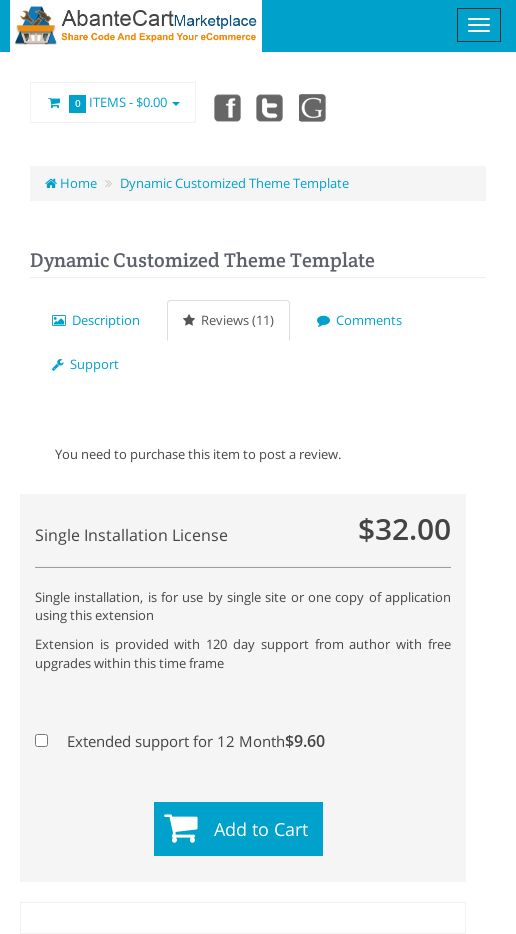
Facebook (226, 107)
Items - (113, 103)
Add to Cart (261, 829)
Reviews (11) (228, 320)
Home (71, 183)
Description (96, 320)
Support (85, 364)
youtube (314, 107)
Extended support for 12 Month (180, 741)
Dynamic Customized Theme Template (234, 183)
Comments (359, 320)
